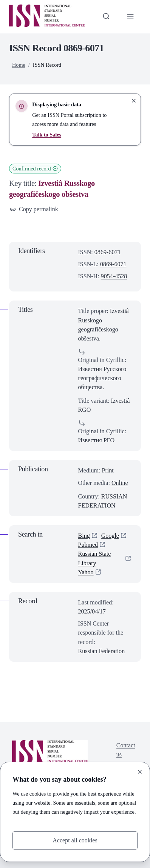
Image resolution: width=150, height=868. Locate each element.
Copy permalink (34, 209)
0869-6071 (113, 264)
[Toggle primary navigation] (130, 16)
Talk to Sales (47, 135)
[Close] (140, 772)
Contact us (126, 750)
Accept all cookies (75, 840)
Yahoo (86, 572)
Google (110, 536)
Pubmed (88, 545)
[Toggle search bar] (106, 16)
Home (19, 65)
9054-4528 (114, 276)
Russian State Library (95, 559)
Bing (84, 536)
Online (120, 483)
